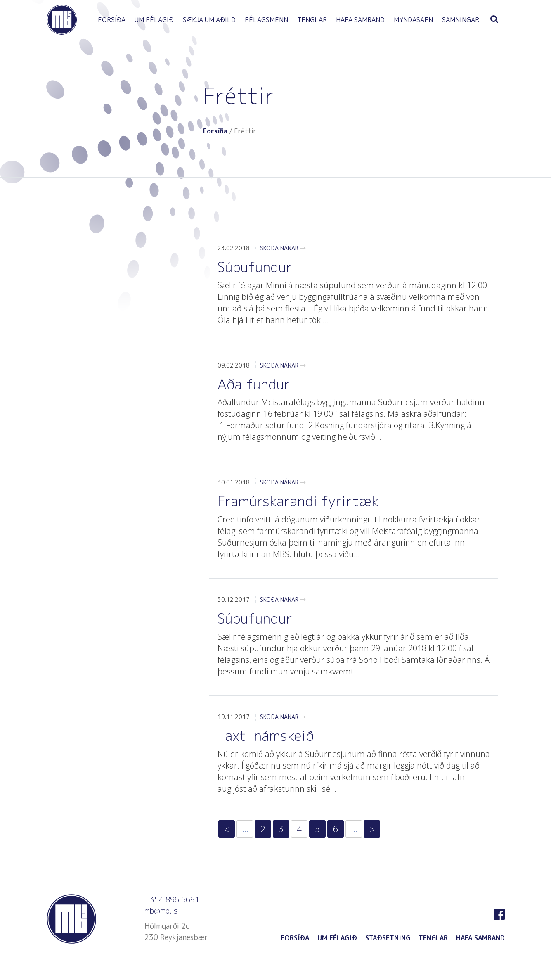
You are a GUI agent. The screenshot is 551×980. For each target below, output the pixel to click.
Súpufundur (255, 267)
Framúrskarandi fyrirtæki (300, 501)
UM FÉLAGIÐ (154, 20)
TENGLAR (312, 20)
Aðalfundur (254, 384)
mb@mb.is (161, 911)
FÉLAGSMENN (266, 20)
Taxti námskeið (266, 736)
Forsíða (215, 131)
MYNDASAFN (413, 20)
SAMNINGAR (461, 20)
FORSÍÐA (112, 20)
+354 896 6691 (172, 900)
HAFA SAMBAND (360, 20)
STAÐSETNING (388, 938)
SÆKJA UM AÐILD (209, 20)
